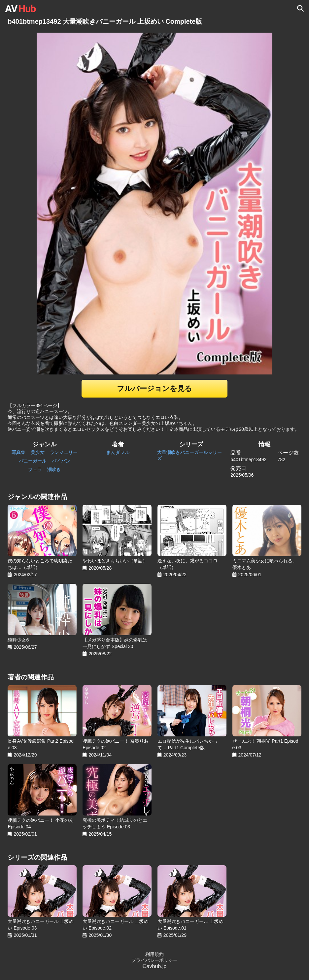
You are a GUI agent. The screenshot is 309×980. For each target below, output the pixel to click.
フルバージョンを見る (154, 388)
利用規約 (154, 954)
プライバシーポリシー (154, 960)
